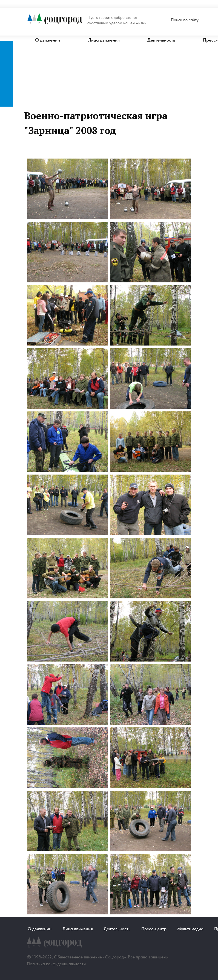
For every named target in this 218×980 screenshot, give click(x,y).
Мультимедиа (190, 929)
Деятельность (161, 40)
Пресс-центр (154, 929)
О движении (48, 40)
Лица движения (104, 40)
